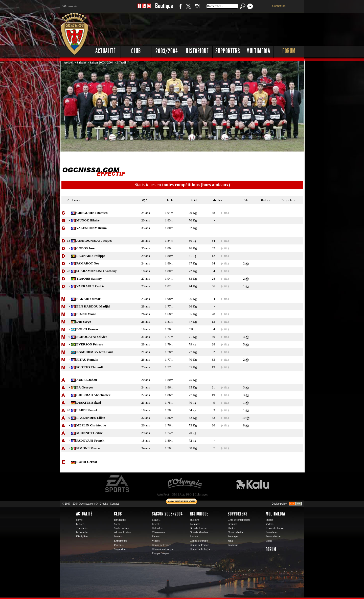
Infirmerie (82, 532)
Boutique (164, 9)
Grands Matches (199, 532)
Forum (289, 51)
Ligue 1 (80, 524)
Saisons (81, 63)
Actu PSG (186, 494)
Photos (156, 536)
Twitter (188, 9)
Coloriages (201, 494)
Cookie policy (279, 504)
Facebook (180, 9)
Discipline (82, 536)
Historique (197, 51)
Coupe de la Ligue (200, 549)
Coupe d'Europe (199, 541)
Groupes (232, 524)
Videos (156, 541)
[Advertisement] (213, 28)
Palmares (195, 524)
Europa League (160, 553)
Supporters (228, 51)
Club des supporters (239, 520)
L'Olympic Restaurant (185, 484)
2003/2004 (167, 51)
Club (136, 51)
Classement (158, 532)
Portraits (119, 545)
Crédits (104, 504)
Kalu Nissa (253, 484)
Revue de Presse (275, 528)
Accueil (69, 63)
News (79, 520)
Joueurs (118, 536)
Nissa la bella (235, 532)
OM (174, 494)
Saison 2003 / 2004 (101, 63)
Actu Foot (163, 494)
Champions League (163, 549)
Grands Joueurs (199, 528)
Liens (269, 541)
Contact (114, 504)
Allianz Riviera (123, 532)
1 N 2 (144, 9)
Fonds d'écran (273, 536)
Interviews (272, 532)
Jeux (230, 541)
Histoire (194, 520)
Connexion (279, 6)
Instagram (197, 9)
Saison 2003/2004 (167, 514)
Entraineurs (120, 541)
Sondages (233, 536)
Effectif (156, 524)
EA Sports (118, 484)
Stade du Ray (121, 528)
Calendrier (158, 528)
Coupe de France (161, 545)
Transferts (82, 528)
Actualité (106, 51)
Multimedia (258, 51)
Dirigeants (120, 520)
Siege (117, 524)
